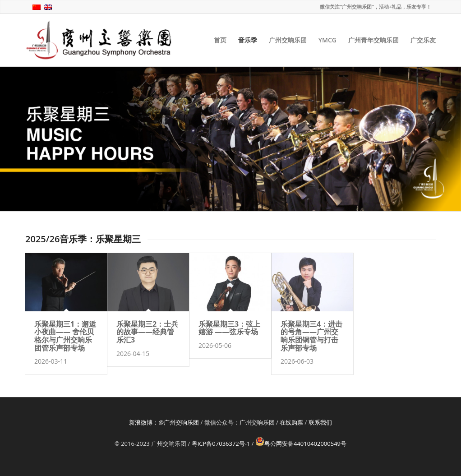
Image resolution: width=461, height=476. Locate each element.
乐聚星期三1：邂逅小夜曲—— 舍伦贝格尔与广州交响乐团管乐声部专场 (65, 336)
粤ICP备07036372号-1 (221, 444)
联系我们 (320, 422)
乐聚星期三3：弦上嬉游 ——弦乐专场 (229, 328)
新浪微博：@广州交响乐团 (164, 422)
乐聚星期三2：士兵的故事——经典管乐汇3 (147, 332)
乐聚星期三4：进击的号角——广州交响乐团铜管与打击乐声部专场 (311, 336)
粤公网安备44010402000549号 (301, 444)
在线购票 (291, 422)
